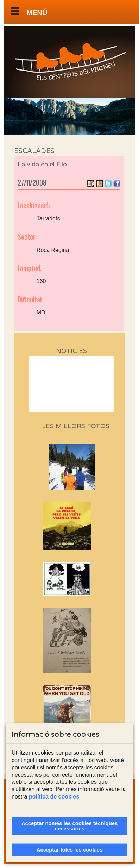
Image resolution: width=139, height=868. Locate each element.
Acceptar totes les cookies (70, 850)
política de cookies (54, 797)
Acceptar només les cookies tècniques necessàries (70, 826)
